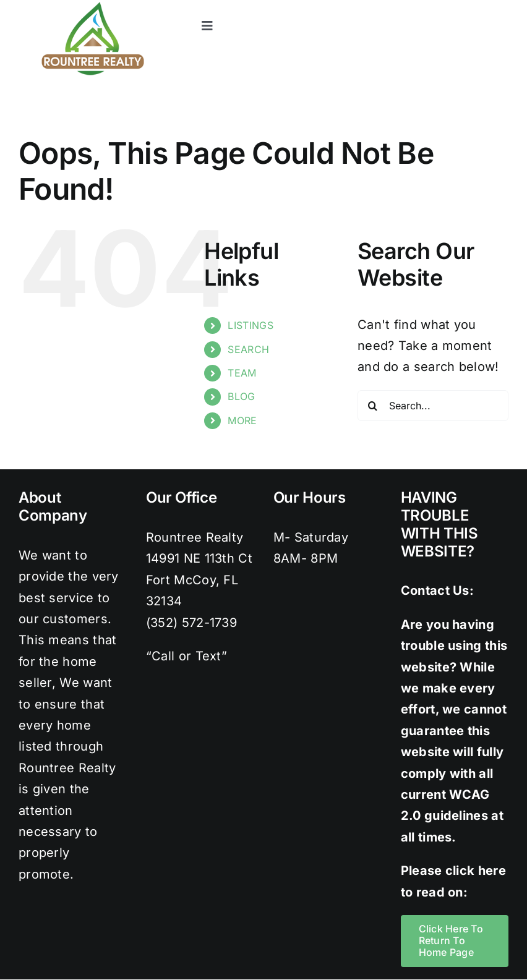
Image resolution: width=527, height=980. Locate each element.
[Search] (373, 406)
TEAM (242, 373)
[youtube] (502, 6)
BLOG (241, 396)
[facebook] (402, 6)
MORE (242, 420)
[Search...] (433, 406)
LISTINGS (250, 325)
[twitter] (427, 6)
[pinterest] (477, 6)
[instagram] (452, 6)
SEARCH (248, 349)
